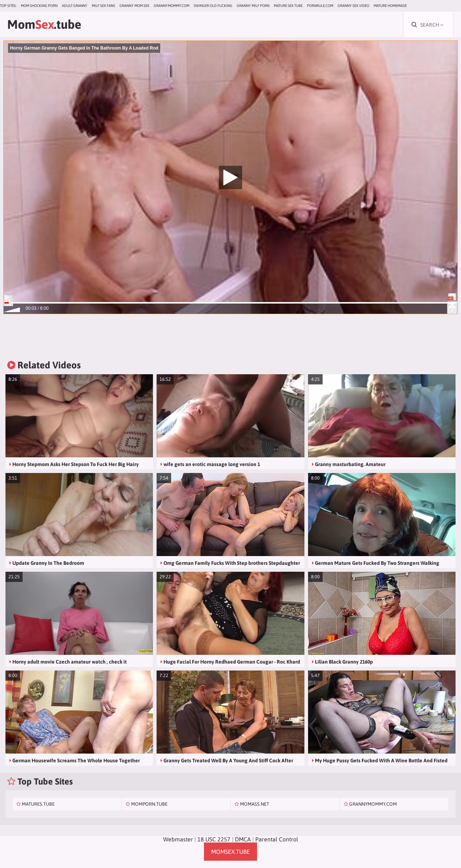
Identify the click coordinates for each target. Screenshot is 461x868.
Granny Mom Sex (134, 6)
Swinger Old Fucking (213, 6)
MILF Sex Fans (103, 6)
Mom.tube (44, 24)
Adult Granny (75, 6)
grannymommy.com (172, 6)
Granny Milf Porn (253, 6)
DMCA (243, 839)
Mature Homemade (390, 6)
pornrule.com (320, 6)
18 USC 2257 (214, 839)
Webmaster (178, 839)
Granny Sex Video (353, 6)
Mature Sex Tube (288, 6)
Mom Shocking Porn (39, 6)
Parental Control (277, 839)
